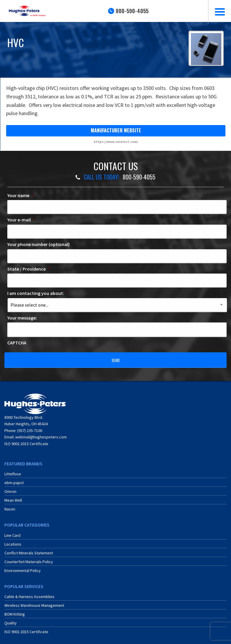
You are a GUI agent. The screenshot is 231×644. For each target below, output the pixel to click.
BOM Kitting (15, 611)
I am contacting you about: (38, 293)
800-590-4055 (132, 11)
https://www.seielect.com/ (116, 142)
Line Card (12, 532)
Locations (13, 541)
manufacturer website (116, 130)
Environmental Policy (23, 567)
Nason (10, 506)
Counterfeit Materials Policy (29, 558)
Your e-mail (21, 220)
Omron (10, 488)
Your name (20, 195)
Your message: (22, 318)
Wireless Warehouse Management (34, 602)
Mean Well (13, 497)
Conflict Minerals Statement (29, 550)
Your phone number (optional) (38, 244)
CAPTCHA (17, 343)
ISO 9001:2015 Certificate (26, 440)
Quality (11, 620)
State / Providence (29, 269)
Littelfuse (13, 471)
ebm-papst (14, 479)
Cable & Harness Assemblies (29, 593)
